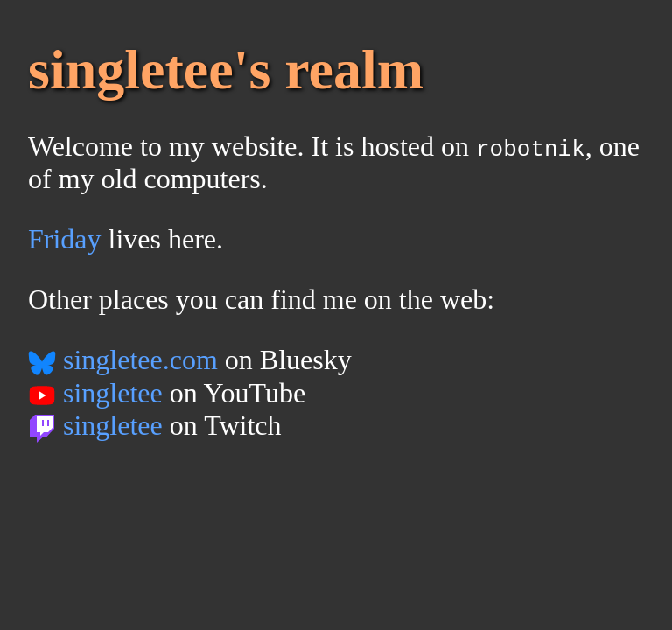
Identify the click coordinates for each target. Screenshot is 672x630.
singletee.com (123, 360)
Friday (65, 239)
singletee (95, 393)
